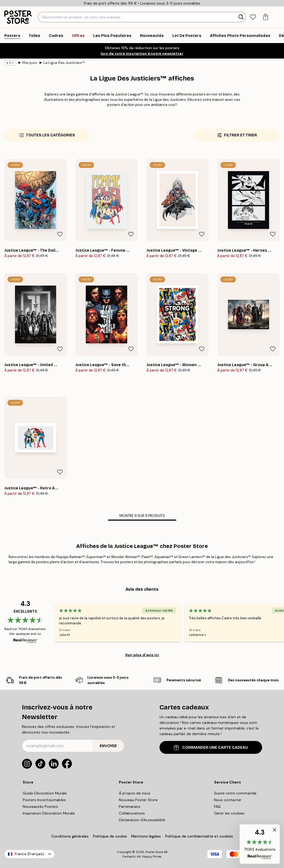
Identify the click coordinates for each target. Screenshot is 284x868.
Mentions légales (146, 836)
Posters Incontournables (44, 800)
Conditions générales (70, 836)
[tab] (253, 17)
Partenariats (130, 806)
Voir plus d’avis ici (142, 655)
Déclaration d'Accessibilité (142, 820)
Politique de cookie (110, 836)
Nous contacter (228, 800)
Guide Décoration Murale (45, 793)
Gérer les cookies (229, 813)
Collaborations (132, 813)
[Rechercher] (242, 17)
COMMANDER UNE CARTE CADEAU (211, 748)
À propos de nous (135, 793)
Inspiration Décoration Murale (49, 813)
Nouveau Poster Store (138, 800)
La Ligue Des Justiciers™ (64, 63)
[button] (260, 844)
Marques (30, 63)
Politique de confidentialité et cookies (199, 836)
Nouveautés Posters (40, 806)
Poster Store (154, 852)
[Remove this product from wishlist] (60, 234)
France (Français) (29, 854)
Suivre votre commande (235, 793)
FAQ (217, 806)
